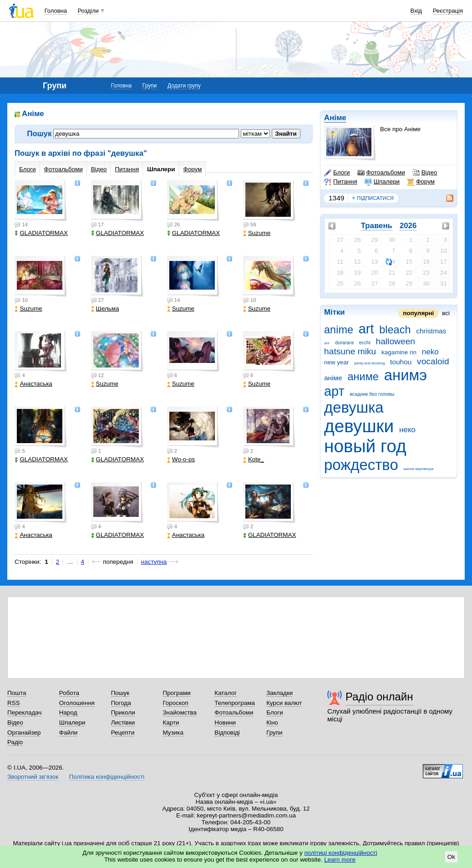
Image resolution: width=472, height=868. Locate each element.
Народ (68, 712)
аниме (363, 377)
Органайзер (24, 733)
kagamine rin (399, 352)
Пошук (120, 693)
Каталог (226, 693)
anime (339, 330)
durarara (344, 342)
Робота (69, 693)
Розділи (88, 11)
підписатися (373, 198)
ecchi (365, 342)
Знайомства (180, 712)
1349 (336, 198)
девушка (354, 407)
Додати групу (184, 86)
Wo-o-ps (181, 459)
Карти (171, 722)
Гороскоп (175, 703)
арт (334, 391)
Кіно (272, 722)
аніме (333, 378)
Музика (173, 733)
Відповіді (227, 733)
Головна (56, 11)
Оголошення (77, 703)
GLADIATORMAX (41, 233)
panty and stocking (369, 363)
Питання (341, 182)
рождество (361, 465)
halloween (395, 341)
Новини (225, 722)
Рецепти (123, 733)
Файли (69, 733)
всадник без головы (372, 394)
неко (407, 430)
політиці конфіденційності (341, 853)
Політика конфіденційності (107, 777)
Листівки (123, 722)
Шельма (105, 309)
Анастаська (33, 384)
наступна (154, 562)
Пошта (17, 693)
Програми (176, 693)
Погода (121, 703)
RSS (14, 703)
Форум (421, 182)
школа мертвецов (419, 469)
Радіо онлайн (379, 697)
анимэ (406, 375)
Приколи (123, 712)
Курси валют (284, 703)
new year (337, 362)
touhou (401, 362)
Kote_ (254, 459)
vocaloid (433, 361)
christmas (431, 331)
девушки (359, 426)
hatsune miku (350, 351)
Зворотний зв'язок (33, 777)
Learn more (340, 860)
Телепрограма (235, 703)
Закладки (279, 693)
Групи (150, 86)
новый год (365, 446)
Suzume (257, 233)
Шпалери (382, 182)
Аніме (335, 118)
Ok (451, 857)
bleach (395, 330)
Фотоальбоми (381, 173)
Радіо (15, 742)
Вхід (416, 11)
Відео (425, 173)
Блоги (337, 173)
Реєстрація (448, 11)
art (366, 329)
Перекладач (24, 712)
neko (430, 352)
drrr (327, 343)
